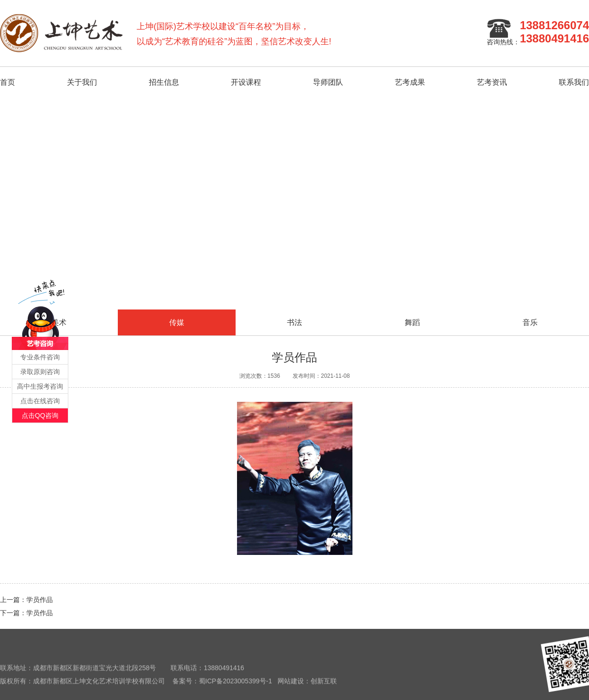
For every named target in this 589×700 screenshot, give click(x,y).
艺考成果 (410, 82)
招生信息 (164, 82)
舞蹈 (412, 322)
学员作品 (40, 600)
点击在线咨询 (40, 401)
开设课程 (246, 82)
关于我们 (82, 82)
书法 (294, 322)
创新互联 (324, 685)
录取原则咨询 (40, 372)
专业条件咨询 (40, 357)
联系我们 (574, 82)
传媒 (177, 322)
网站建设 (291, 685)
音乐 (530, 322)
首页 (8, 82)
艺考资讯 (492, 82)
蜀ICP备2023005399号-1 (236, 685)
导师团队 (328, 82)
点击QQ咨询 (40, 415)
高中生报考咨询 (40, 386)
